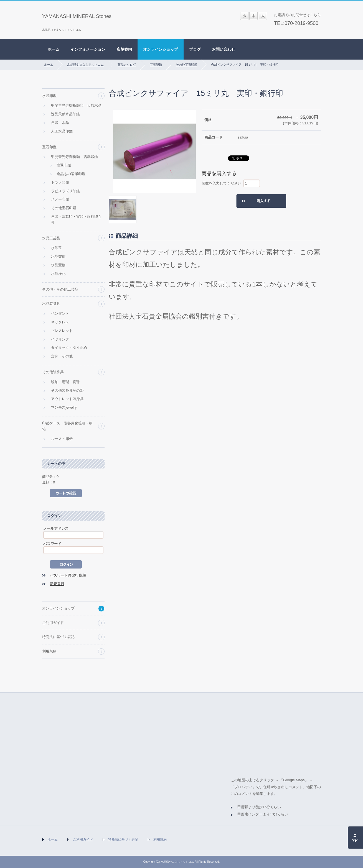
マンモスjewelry (64, 407)
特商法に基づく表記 (58, 637)
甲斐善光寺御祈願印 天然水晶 (76, 105)
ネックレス (60, 322)
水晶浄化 (58, 274)
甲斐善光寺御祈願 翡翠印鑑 (74, 157)
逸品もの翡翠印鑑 (71, 174)
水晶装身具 (51, 304)
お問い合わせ (224, 49)
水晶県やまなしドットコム (85, 65)
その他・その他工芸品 (60, 289)
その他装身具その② (67, 391)
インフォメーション (88, 49)
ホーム (54, 49)
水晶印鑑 (49, 96)
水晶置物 (58, 265)
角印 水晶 (60, 123)
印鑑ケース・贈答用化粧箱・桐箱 (67, 426)
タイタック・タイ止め (69, 348)
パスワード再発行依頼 (68, 575)
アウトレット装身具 (67, 399)
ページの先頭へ (355, 838)
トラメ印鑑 (60, 182)
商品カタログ (127, 65)
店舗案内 (124, 49)
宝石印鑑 (156, 65)
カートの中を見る (66, 493)
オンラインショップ (161, 49)
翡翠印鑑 (64, 165)
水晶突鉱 (58, 256)
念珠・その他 (62, 356)
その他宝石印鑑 (186, 65)
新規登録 (57, 584)
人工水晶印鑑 (62, 131)
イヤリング (60, 339)
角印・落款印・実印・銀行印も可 (76, 219)
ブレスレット (62, 331)
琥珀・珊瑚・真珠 (65, 382)
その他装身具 (53, 372)
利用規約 (49, 651)
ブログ (195, 49)
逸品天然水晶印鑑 (65, 114)
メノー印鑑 (60, 199)
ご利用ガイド (53, 623)
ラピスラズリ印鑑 (65, 191)
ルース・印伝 (62, 439)
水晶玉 (56, 248)
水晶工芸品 (51, 238)
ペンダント (60, 313)
